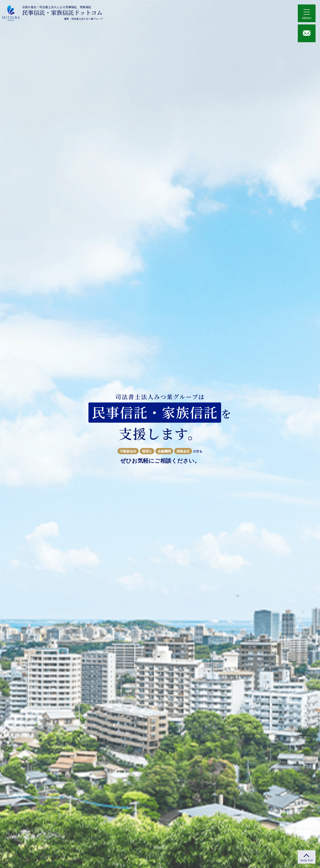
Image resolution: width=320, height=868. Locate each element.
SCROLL (160, 847)
